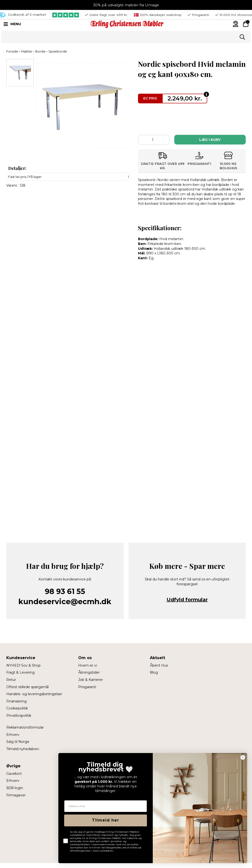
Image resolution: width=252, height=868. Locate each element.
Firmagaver (16, 795)
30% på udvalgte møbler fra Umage (126, 5)
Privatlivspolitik (19, 716)
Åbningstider (89, 672)
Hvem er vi (88, 665)
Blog (154, 672)
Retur (11, 680)
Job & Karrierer (91, 680)
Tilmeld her (106, 820)
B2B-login (15, 788)
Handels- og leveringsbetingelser (34, 694)
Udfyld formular (187, 600)
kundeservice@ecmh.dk (65, 602)
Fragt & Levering (20, 672)
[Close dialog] (243, 757)
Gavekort (14, 774)
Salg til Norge (18, 742)
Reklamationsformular (25, 727)
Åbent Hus (159, 665)
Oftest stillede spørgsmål (27, 687)
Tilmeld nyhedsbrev (23, 749)
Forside (12, 51)
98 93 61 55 (65, 591)
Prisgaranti (87, 687)
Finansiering (16, 701)
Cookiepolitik (17, 708)
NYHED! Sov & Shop (23, 665)
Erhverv (13, 735)
